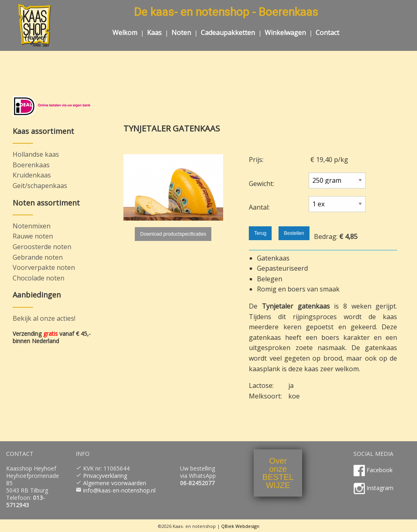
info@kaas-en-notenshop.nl (119, 490)
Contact (327, 33)
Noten (181, 33)
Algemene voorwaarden (115, 483)
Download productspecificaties (173, 234)
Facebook (380, 470)
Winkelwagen (285, 33)
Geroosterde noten (42, 247)
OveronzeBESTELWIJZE (278, 473)
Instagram (380, 488)
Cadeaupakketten (228, 33)
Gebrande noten (38, 257)
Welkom (125, 33)
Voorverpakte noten (44, 267)
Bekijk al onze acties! (44, 318)
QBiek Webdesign (240, 526)
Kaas (154, 33)
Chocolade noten (38, 278)
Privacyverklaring (105, 476)
